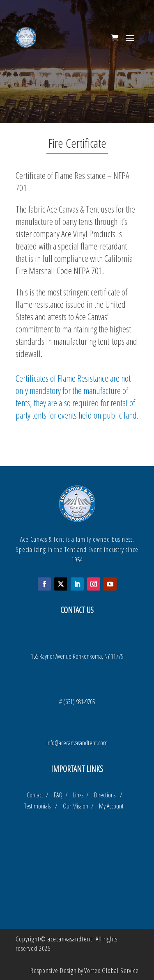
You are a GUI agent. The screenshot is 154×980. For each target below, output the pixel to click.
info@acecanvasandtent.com (77, 743)
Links (79, 795)
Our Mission (77, 806)
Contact (36, 795)
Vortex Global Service (111, 971)
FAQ (59, 795)
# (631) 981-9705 (77, 702)
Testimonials (40, 806)
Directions (107, 795)
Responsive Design (54, 971)
